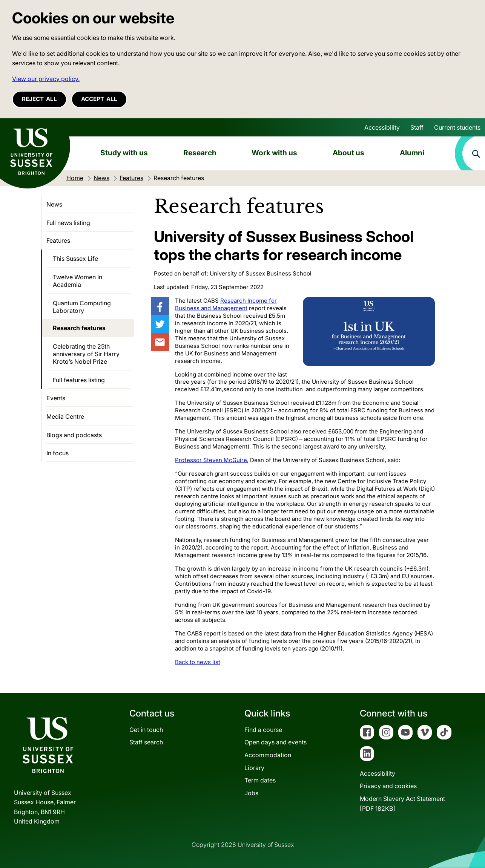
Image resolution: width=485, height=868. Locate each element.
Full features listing (79, 380)
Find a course (263, 730)
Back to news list (198, 662)
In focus (58, 453)
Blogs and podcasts (74, 435)
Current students (457, 127)
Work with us (274, 153)
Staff (417, 127)
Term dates (260, 780)
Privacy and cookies (388, 786)
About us (348, 153)
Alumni (412, 153)
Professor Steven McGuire (211, 460)
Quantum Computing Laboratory (82, 307)
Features (58, 240)
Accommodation (268, 755)
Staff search (146, 742)
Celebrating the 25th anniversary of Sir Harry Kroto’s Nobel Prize (86, 354)
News (54, 204)
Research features (79, 328)
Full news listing (68, 223)
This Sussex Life (75, 259)
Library (254, 768)
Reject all (39, 99)
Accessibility (382, 127)
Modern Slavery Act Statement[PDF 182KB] (402, 804)
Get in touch (146, 730)
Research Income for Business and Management (226, 304)
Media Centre (65, 416)
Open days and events (275, 742)
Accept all (99, 99)
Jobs (251, 793)
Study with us (124, 153)
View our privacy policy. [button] (46, 79)
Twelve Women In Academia (78, 281)
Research (200, 153)
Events (56, 398)
